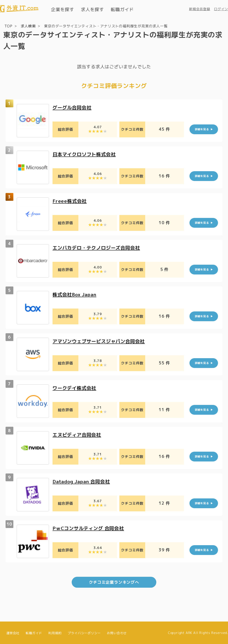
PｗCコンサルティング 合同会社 (90, 528)
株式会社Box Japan (76, 294)
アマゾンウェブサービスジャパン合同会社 (101, 341)
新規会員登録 (200, 9)
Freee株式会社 (70, 201)
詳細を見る (202, 129)
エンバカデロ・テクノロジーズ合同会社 (98, 247)
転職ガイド (122, 9)
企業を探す (63, 9)
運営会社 (13, 632)
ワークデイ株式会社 (75, 388)
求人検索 (28, 26)
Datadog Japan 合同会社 (83, 481)
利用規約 (55, 632)
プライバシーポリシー (84, 632)
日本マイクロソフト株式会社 (85, 154)
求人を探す (92, 9)
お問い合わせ (117, 632)
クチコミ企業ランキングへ (114, 582)
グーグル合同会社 (73, 107)
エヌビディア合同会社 (78, 434)
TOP (8, 26)
